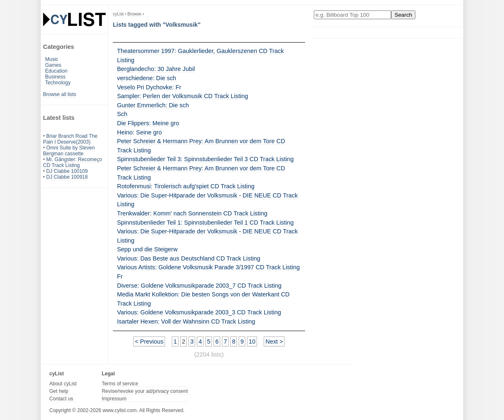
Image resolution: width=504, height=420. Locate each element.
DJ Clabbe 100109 (67, 171)
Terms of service (120, 384)
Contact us (61, 399)
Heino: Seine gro (139, 132)
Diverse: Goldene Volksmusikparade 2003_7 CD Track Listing (199, 286)
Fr (120, 276)
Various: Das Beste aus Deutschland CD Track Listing (189, 258)
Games (53, 65)
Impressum (114, 399)
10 (252, 342)
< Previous (149, 342)
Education (56, 71)
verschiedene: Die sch (147, 78)
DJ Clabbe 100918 (67, 177)
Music (52, 59)
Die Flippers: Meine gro (148, 123)
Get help (59, 391)
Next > (274, 342)
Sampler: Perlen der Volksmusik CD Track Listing (183, 96)
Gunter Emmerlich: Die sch (153, 105)
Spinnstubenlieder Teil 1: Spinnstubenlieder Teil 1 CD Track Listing (205, 223)
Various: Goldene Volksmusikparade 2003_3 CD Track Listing (199, 312)
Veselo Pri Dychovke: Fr (149, 87)
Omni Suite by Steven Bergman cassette (69, 151)
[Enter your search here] (353, 15)
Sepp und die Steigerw (147, 249)
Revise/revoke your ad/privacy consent (145, 391)
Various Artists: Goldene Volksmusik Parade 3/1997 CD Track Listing (208, 267)
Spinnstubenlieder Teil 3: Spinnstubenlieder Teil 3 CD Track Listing (205, 159)
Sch (122, 114)
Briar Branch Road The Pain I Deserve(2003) (70, 139)
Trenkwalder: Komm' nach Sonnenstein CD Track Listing (192, 213)
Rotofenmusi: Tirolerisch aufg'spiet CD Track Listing (186, 186)
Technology (58, 83)
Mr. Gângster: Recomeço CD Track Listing (73, 162)
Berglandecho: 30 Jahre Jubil (156, 69)
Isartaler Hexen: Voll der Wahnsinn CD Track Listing (186, 321)
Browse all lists (60, 94)
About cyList (63, 384)
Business (55, 77)
